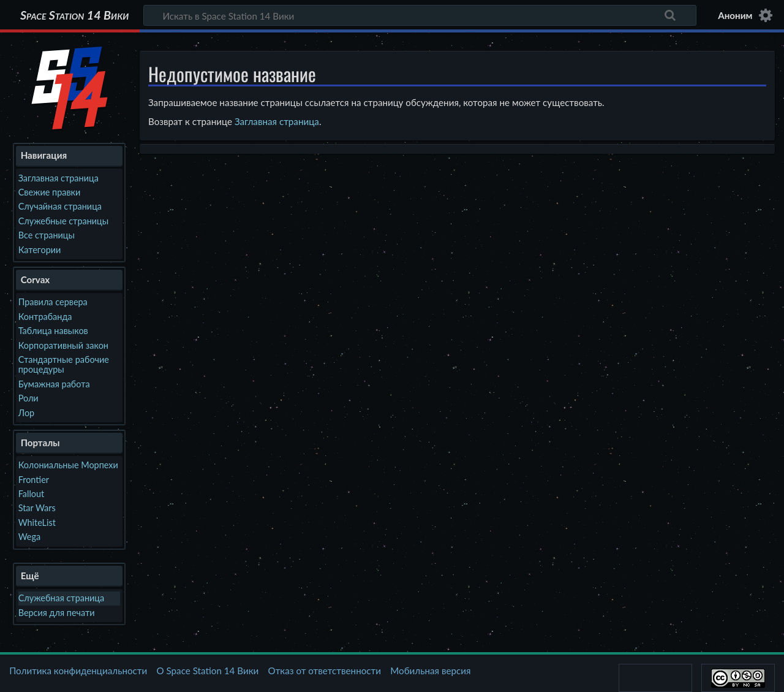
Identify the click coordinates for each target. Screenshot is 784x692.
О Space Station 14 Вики (207, 671)
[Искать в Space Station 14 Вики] (420, 15)
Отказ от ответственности (325, 671)
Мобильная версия (430, 671)
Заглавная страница (277, 121)
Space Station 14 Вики (74, 15)
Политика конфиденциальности (78, 671)
